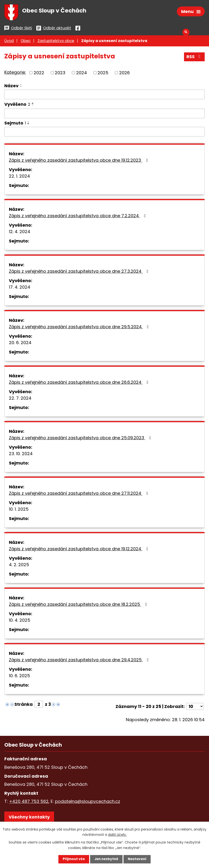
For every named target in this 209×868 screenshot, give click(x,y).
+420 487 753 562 (29, 803)
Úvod (9, 42)
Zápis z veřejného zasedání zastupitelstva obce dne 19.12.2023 (79, 161)
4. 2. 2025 (19, 566)
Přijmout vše (73, 859)
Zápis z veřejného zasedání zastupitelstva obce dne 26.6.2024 (80, 383)
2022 (39, 74)
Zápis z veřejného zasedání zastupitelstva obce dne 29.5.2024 (80, 328)
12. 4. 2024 (20, 233)
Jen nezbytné (106, 859)
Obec (26, 42)
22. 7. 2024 (20, 399)
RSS (194, 58)
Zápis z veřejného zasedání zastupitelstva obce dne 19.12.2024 (80, 550)
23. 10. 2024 (21, 455)
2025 (103, 74)
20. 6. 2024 (20, 344)
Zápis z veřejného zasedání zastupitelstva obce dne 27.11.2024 (80, 494)
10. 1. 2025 (19, 510)
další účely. (117, 834)
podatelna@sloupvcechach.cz (88, 803)
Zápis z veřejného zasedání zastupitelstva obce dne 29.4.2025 (80, 661)
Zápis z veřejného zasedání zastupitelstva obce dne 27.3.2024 (80, 272)
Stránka (24, 705)
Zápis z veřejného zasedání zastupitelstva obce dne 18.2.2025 (79, 605)
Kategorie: (15, 73)
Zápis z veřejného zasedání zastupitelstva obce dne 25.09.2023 (81, 439)
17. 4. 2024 (20, 288)
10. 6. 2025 (19, 677)
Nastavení (138, 859)
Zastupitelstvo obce (56, 42)
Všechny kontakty (29, 818)
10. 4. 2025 (20, 621)
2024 (82, 74)
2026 (124, 74)
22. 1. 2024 (19, 177)
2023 (60, 74)
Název (11, 87)
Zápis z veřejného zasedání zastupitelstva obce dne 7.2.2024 (78, 217)
